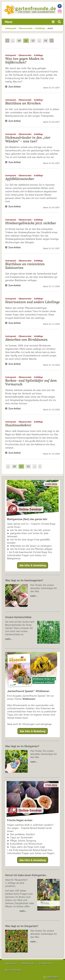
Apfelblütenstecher (20, 179)
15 (46, 41)
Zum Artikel (13, 87)
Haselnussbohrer (18, 425)
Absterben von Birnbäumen (26, 339)
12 (33, 41)
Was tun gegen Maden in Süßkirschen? (24, 60)
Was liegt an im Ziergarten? (22, 926)
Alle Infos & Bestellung (33, 731)
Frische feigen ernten (20, 820)
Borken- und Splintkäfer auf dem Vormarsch (31, 382)
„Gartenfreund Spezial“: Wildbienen (28, 691)
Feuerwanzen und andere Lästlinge (32, 302)
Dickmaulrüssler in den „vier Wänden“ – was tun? (28, 139)
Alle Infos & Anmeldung (33, 565)
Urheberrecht (46, 963)
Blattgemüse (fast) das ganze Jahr (27, 519)
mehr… (34, 596)
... (13, 41)
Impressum (11, 963)
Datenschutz (28, 963)
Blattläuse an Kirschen (23, 103)
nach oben (53, 977)
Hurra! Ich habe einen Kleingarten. (26, 875)
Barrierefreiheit (13, 970)
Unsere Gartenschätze (18, 617)
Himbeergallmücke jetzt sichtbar (31, 223)
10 (19, 41)
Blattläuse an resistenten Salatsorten (25, 266)
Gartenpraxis (11, 28)
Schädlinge (40, 28)
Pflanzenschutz (26, 28)
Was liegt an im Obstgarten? (22, 746)
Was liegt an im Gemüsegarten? (24, 580)
